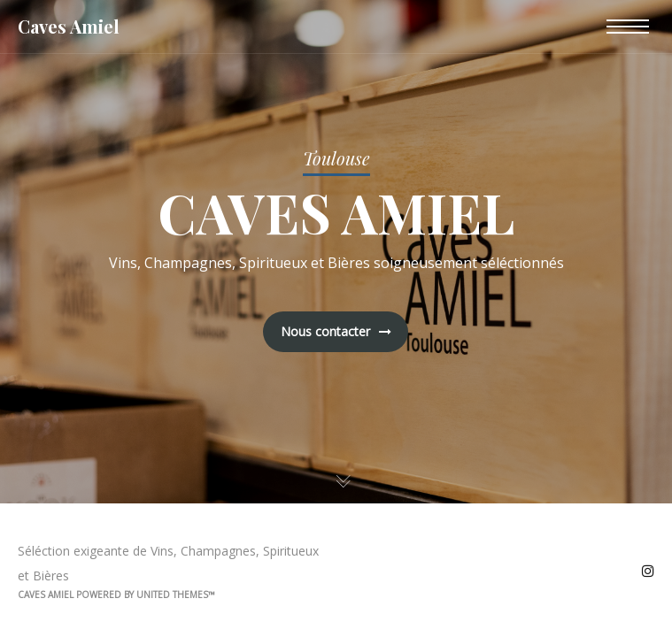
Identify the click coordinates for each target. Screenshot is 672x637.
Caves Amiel (69, 26)
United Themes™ (176, 595)
